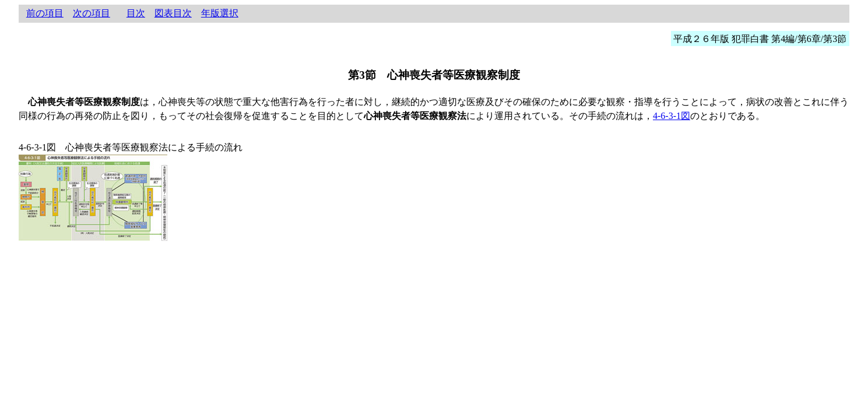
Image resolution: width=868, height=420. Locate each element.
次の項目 (92, 13)
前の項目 (45, 13)
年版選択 (220, 13)
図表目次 (173, 13)
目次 (136, 13)
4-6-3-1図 (672, 116)
